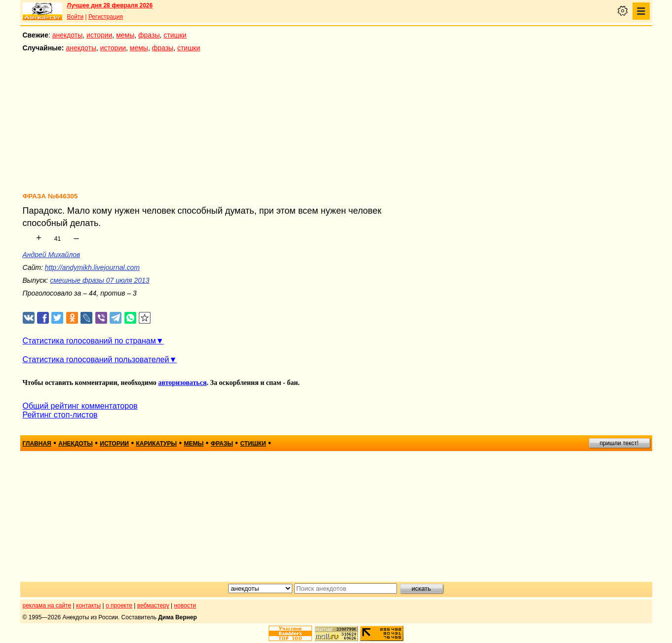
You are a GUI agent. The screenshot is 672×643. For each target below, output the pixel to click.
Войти (76, 17)
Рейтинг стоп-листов (60, 415)
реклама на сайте (47, 605)
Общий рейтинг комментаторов (80, 406)
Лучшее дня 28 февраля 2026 (110, 5)
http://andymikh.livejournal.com (92, 267)
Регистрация (106, 17)
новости (185, 605)
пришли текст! (619, 443)
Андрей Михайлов (52, 255)
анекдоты (68, 35)
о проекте (119, 605)
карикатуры (156, 444)
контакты (88, 605)
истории (99, 35)
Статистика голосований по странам (89, 341)
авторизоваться (182, 383)
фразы (149, 35)
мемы (125, 35)
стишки (175, 35)
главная (37, 444)
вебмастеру (153, 605)
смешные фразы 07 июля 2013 (99, 280)
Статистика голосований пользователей (96, 359)
